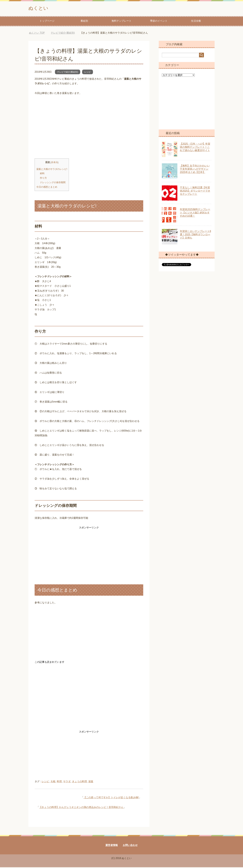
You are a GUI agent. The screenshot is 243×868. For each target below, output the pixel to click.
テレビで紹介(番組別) (68, 73)
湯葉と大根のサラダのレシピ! (52, 170)
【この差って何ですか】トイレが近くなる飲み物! (111, 798)
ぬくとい (40, 8)
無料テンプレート (121, 22)
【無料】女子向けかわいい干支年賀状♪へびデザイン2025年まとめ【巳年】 (195, 170)
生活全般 (196, 22)
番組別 (84, 22)
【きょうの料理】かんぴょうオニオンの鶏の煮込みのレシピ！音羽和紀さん (81, 808)
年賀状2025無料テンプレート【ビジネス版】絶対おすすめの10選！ (195, 213)
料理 (59, 782)
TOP (37, 34)
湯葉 (91, 782)
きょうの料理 (79, 782)
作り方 (43, 179)
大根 (53, 782)
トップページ (47, 22)
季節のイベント (159, 22)
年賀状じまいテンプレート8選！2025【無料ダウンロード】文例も (195, 235)
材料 (42, 174)
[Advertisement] (89, 133)
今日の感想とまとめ (47, 188)
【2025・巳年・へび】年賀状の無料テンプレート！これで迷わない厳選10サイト (195, 148)
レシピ (88, 73)
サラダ (67, 782)
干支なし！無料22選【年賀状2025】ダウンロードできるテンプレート (195, 192)
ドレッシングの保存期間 (53, 183)
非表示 (54, 163)
